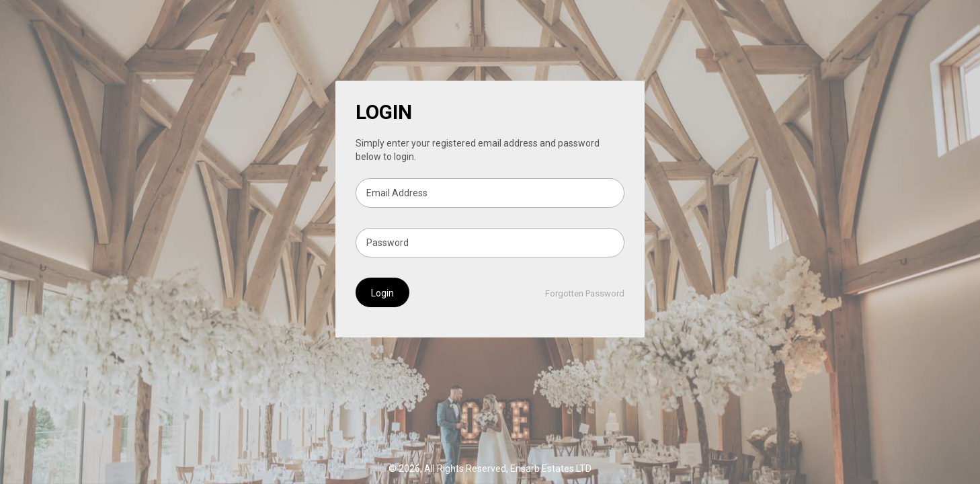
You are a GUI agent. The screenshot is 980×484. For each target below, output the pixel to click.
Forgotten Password (585, 293)
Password (387, 243)
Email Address (397, 193)
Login (382, 293)
